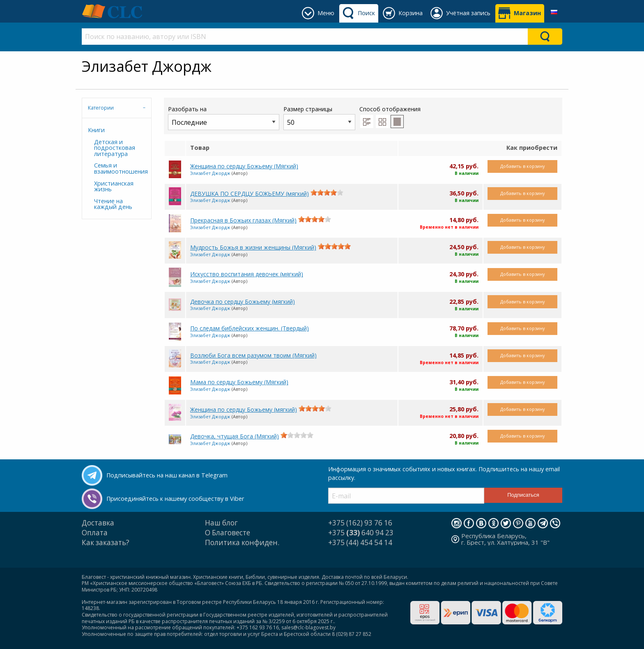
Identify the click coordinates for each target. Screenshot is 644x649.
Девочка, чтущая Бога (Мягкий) (235, 436)
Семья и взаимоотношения (120, 168)
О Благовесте (228, 533)
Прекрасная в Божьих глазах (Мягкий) (243, 220)
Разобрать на (224, 118)
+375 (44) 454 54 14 (360, 542)
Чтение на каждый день (113, 204)
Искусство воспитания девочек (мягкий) (247, 274)
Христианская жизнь (114, 186)
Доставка (98, 523)
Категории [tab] (101, 108)
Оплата (95, 533)
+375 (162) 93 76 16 (360, 523)
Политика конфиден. (242, 542)
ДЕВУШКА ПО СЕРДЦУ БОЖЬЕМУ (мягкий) (250, 194)
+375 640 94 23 (361, 533)
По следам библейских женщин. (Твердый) (250, 328)
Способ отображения (390, 117)
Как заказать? (106, 542)
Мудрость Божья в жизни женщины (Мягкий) (253, 247)
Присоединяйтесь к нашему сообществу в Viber (175, 499)
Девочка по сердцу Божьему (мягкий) (243, 302)
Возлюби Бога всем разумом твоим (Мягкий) (253, 355)
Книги (96, 130)
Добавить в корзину (522, 166)
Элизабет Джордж (210, 173)
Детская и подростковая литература (115, 148)
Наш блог (221, 523)
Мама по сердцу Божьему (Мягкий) (239, 382)
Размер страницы (319, 118)
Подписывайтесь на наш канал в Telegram (167, 475)
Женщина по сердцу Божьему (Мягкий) (244, 166)
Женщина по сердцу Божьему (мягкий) (244, 409)
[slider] (327, 193)
